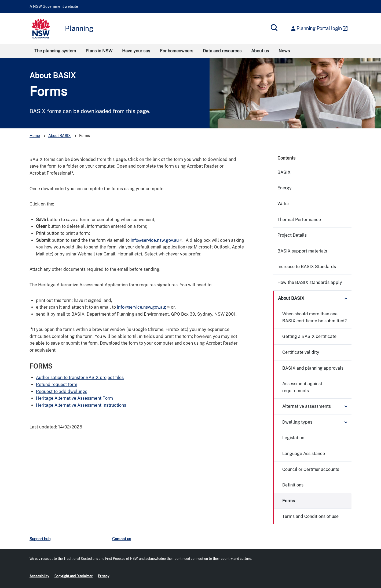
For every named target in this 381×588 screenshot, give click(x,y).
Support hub (40, 539)
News (284, 51)
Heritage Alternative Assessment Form (74, 398)
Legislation (293, 438)
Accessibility (39, 576)
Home (35, 136)
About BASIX (53, 75)
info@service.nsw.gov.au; (143, 307)
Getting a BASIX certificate (309, 336)
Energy (285, 188)
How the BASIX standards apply (310, 282)
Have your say (136, 51)
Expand (346, 298)
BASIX (284, 172)
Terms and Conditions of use (310, 516)
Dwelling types (297, 422)
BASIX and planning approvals (313, 368)
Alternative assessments (307, 406)
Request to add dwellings (62, 392)
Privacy (104, 576)
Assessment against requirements (302, 387)
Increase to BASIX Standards (307, 267)
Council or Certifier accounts (311, 469)
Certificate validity (301, 352)
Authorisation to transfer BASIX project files (80, 378)
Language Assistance (304, 454)
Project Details (292, 235)
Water (283, 204)
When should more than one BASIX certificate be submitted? (314, 317)
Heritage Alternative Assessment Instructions (81, 405)
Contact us (122, 539)
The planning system (55, 51)
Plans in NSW (99, 51)
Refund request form (57, 385)
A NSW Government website (54, 6)
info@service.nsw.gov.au (157, 240)
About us (260, 51)
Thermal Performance (299, 220)
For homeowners (177, 51)
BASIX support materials (302, 251)
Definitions (293, 485)
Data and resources (222, 51)
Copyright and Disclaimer (74, 576)
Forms (289, 501)
